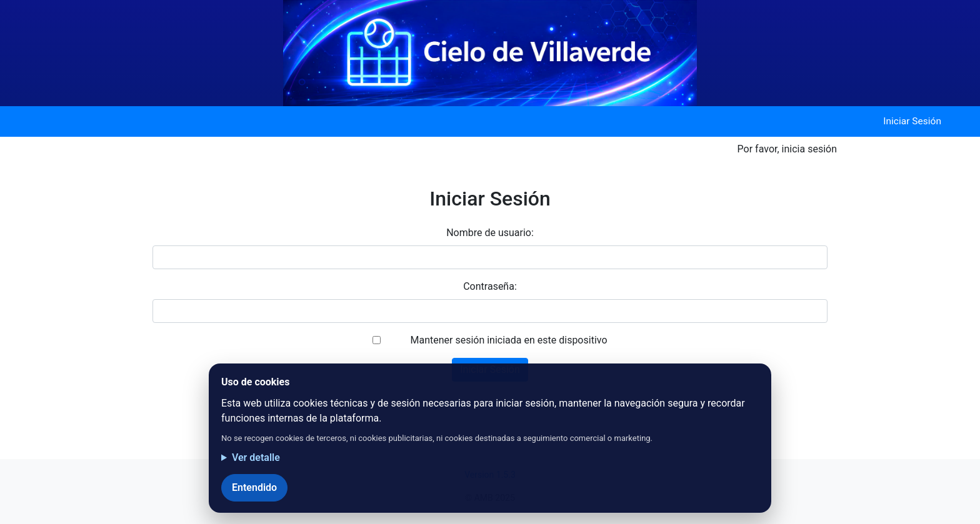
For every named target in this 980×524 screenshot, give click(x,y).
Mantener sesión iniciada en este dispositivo (508, 340)
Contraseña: (490, 286)
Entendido (254, 487)
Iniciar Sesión (912, 121)
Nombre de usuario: (490, 233)
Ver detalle (256, 457)
